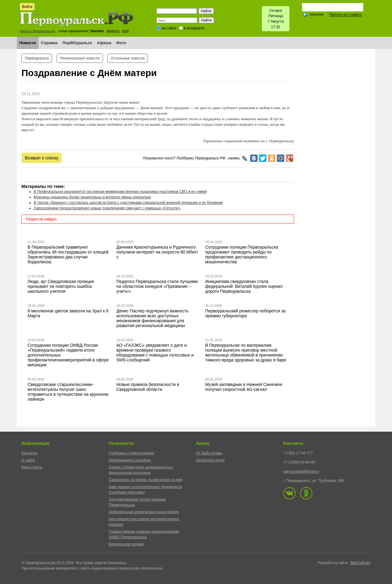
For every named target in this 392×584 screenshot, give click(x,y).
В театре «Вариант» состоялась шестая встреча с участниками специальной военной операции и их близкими (128, 203)
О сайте (28, 460)
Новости (28, 43)
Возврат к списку (41, 158)
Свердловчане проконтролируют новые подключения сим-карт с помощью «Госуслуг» (107, 208)
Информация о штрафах (130, 460)
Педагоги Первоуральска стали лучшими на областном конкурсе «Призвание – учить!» (157, 286)
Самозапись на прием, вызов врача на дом (145, 480)
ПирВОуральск (77, 43)
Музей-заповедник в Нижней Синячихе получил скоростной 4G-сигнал (244, 387)
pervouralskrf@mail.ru (301, 471)
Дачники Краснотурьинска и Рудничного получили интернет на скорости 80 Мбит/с (157, 252)
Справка (49, 43)
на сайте (169, 28)
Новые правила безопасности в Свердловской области (148, 387)
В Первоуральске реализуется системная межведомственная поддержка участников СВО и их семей (120, 192)
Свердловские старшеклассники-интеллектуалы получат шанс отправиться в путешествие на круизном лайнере (68, 392)
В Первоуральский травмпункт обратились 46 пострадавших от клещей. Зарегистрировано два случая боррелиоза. (69, 254)
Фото (121, 43)
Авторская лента (210, 460)
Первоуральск (37, 58)
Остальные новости (128, 58)
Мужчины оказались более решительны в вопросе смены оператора (92, 197)
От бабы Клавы (209, 453)
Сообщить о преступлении (131, 453)
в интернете (194, 28)
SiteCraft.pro (360, 563)
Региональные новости (80, 58)
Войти (27, 7)
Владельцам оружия (126, 544)
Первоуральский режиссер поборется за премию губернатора (245, 313)
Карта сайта (32, 467)
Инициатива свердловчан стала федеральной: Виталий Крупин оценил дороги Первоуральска (244, 286)
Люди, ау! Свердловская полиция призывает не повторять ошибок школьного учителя (61, 286)
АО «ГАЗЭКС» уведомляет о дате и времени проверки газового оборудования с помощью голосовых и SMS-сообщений (155, 353)
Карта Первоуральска (38, 31)
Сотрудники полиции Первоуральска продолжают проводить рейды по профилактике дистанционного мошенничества (242, 254)
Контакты (29, 453)
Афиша (104, 43)
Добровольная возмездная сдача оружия (144, 512)
